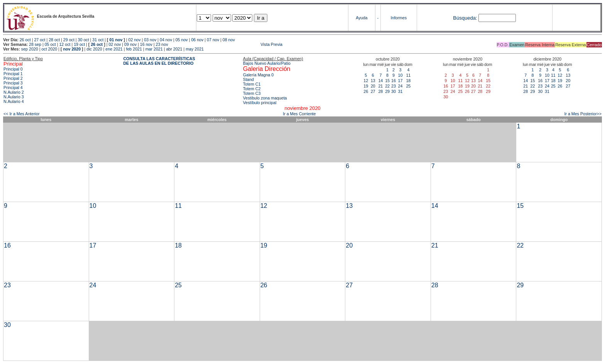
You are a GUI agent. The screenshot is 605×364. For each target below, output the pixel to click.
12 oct (65, 44)
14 (380, 81)
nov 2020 (72, 49)
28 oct (54, 40)
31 (400, 91)
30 (394, 91)
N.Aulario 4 (14, 101)
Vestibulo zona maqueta (265, 98)
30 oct (84, 40)
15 (387, 81)
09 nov (130, 44)
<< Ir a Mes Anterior (22, 114)
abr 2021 (174, 49)
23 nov (162, 44)
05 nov (182, 40)
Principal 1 (13, 74)
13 (373, 81)
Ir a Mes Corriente (299, 114)
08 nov (229, 40)
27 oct (40, 40)
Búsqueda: (465, 18)
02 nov (135, 40)
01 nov (116, 40)
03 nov (150, 40)
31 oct (98, 40)
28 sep (35, 44)
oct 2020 (49, 49)
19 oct (79, 44)
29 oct (69, 40)
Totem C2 (252, 89)
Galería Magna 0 (258, 75)
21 (380, 86)
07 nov (213, 40)
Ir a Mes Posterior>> (583, 114)
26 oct (25, 40)
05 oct (50, 44)
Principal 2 (13, 78)
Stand (248, 79)
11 (408, 75)
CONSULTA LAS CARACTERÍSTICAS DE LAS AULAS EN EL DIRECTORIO (159, 61)
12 (366, 81)
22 (387, 86)
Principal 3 (13, 83)
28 (380, 91)
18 (408, 81)
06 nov (197, 40)
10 (400, 75)
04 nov (166, 40)
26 (366, 91)
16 (394, 81)
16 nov (146, 44)
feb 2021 (134, 49)
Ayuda (362, 18)
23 (394, 86)
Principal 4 (13, 88)
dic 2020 (94, 49)
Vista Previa (226, 44)
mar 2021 (154, 49)
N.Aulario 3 (14, 97)
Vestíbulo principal (260, 103)
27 (373, 91)
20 (373, 86)
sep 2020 (30, 49)
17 (400, 81)
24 (400, 86)
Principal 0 (13, 69)
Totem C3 (252, 93)
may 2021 (195, 49)
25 (408, 86)
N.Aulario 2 (14, 92)
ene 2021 (114, 49)
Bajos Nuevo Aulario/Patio (267, 63)
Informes (399, 18)
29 (387, 91)
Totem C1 (252, 84)
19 (366, 86)
